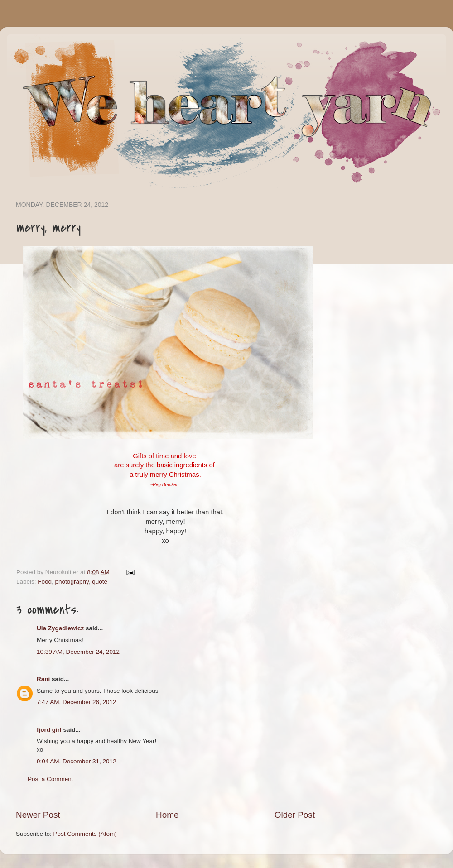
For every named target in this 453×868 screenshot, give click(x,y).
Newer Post (38, 815)
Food (45, 582)
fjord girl (49, 730)
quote (100, 582)
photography (72, 582)
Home (167, 815)
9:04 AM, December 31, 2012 (77, 761)
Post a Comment (51, 779)
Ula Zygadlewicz (60, 628)
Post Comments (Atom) (85, 834)
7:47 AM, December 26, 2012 (77, 702)
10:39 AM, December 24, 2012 (78, 652)
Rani (43, 679)
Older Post (295, 815)
